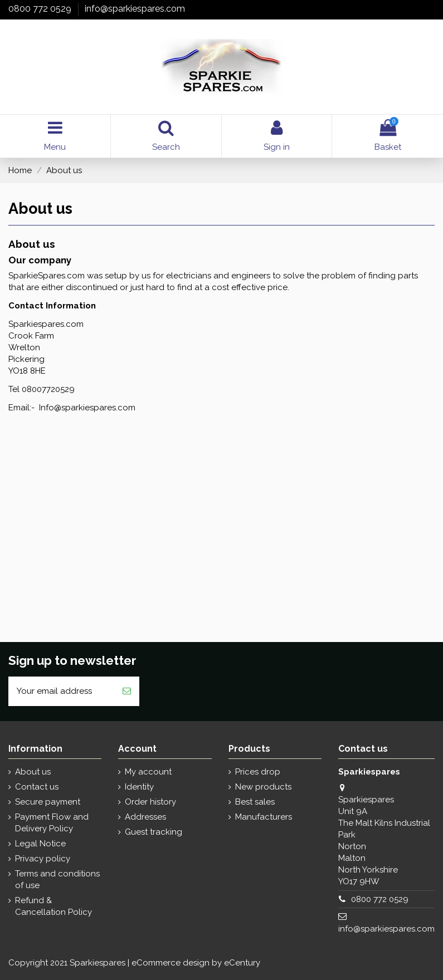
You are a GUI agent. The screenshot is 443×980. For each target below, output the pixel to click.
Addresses (145, 817)
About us (33, 772)
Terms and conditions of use (57, 879)
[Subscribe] (127, 691)
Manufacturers (264, 817)
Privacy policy (43, 859)
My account (148, 772)
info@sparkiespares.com (135, 9)
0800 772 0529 (41, 9)
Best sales (255, 802)
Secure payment (48, 802)
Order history (150, 802)
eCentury (242, 963)
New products (263, 787)
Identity (139, 787)
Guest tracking (154, 832)
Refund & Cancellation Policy (53, 906)
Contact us (37, 787)
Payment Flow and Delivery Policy (52, 823)
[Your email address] (61, 691)
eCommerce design (171, 963)
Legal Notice (40, 844)
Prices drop (258, 772)
